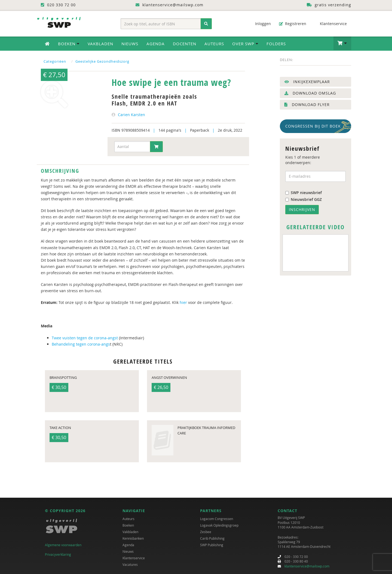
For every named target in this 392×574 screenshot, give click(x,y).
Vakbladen (100, 44)
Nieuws (130, 44)
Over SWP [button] (245, 44)
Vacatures (130, 564)
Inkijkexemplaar (307, 82)
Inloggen (260, 24)
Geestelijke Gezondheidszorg (102, 61)
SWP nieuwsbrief (304, 193)
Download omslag (310, 93)
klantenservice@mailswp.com (307, 566)
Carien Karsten (131, 115)
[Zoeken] (206, 24)
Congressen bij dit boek (313, 126)
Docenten (185, 44)
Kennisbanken (133, 538)
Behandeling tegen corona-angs (81, 344)
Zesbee (206, 532)
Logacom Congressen (217, 519)
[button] (342, 43)
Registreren (293, 24)
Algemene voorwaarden (63, 545)
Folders (276, 44)
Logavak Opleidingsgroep (219, 525)
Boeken (128, 525)
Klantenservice (331, 24)
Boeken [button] (69, 44)
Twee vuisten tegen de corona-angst (85, 338)
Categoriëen (55, 61)
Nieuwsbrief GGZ (304, 199)
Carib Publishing (212, 538)
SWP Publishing (212, 545)
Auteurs (214, 44)
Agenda (156, 44)
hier (184, 302)
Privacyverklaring (58, 554)
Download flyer (307, 105)
